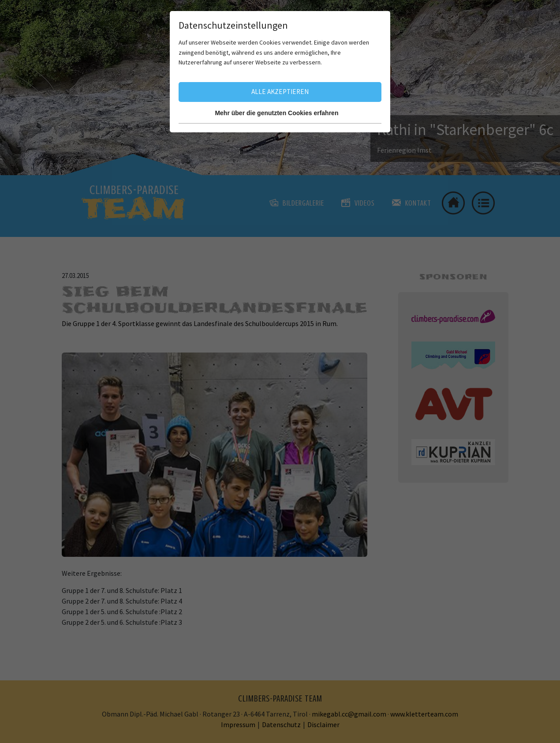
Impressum (238, 724)
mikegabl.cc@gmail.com (349, 714)
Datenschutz (281, 724)
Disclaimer (323, 724)
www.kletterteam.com (424, 714)
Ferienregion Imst (404, 150)
